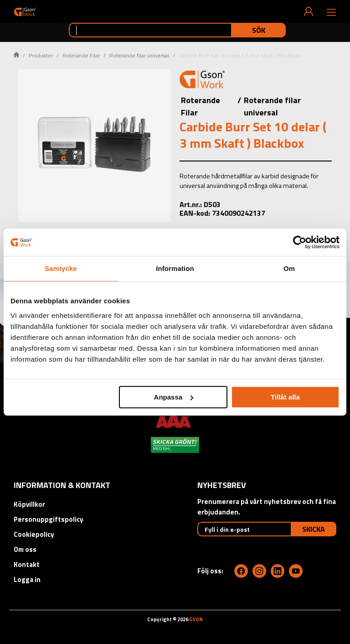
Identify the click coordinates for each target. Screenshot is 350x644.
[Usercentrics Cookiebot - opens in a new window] (300, 242)
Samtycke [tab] (61, 268)
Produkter (41, 55)
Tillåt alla (285, 397)
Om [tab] (289, 268)
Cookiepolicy (34, 534)
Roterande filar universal (139, 55)
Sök (259, 30)
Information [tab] (175, 268)
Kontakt (27, 564)
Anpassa (174, 397)
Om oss (25, 549)
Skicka (314, 529)
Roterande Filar (81, 55)
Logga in (27, 579)
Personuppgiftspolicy (49, 519)
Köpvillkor (29, 504)
